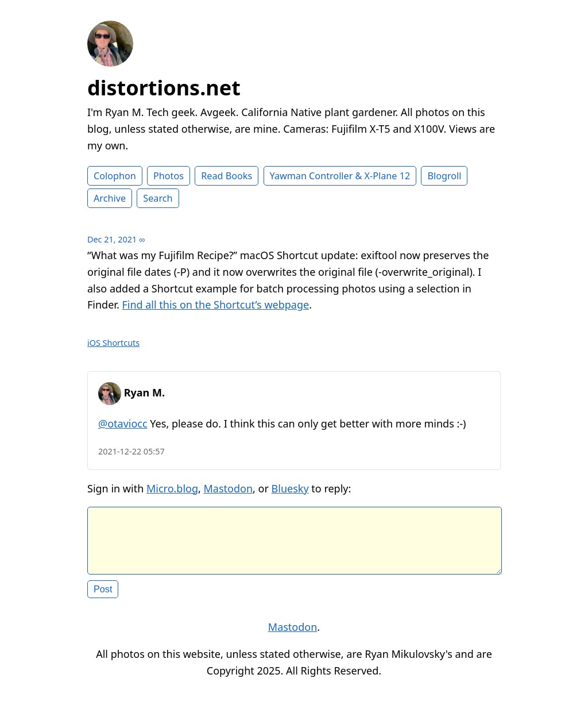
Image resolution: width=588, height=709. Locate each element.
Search (158, 198)
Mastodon (229, 488)
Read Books (227, 176)
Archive (110, 198)
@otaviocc (123, 423)
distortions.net (164, 88)
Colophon (115, 176)
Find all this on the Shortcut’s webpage (215, 305)
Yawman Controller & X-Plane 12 (340, 176)
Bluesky (290, 488)
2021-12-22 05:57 (131, 451)
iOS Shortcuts (113, 343)
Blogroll (444, 176)
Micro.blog (172, 488)
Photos (169, 176)
